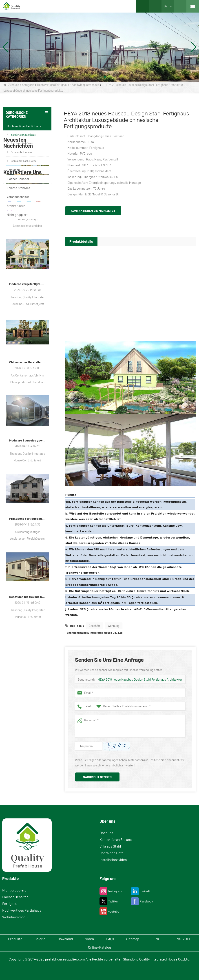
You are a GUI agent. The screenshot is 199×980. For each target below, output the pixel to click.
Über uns (106, 833)
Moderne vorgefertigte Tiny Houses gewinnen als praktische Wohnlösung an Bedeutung (27, 376)
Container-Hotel (112, 853)
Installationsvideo (113, 860)
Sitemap (133, 939)
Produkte (15, 939)
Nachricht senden (97, 777)
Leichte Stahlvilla (18, 188)
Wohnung (114, 626)
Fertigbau (13, 170)
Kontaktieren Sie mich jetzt (93, 211)
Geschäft (95, 626)
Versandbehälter (18, 197)
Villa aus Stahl (110, 846)
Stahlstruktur (16, 206)
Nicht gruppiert (17, 215)
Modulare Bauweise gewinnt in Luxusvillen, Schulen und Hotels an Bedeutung (27, 532)
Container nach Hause (22, 161)
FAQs (110, 939)
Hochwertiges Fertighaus (53, 85)
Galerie (40, 939)
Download (65, 939)
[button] (94, 77)
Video (90, 939)
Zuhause (11, 85)
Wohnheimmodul (15, 917)
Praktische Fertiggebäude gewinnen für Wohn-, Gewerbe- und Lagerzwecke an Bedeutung (27, 610)
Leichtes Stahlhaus (20, 143)
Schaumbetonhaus (20, 152)
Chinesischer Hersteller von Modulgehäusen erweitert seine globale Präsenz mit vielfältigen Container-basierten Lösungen (27, 454)
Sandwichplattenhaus (85, 85)
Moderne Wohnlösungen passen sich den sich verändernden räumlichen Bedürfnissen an (27, 297)
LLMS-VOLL (182, 939)
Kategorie (28, 85)
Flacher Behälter (18, 179)
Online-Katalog (100, 947)
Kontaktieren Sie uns (116, 839)
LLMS (156, 939)
